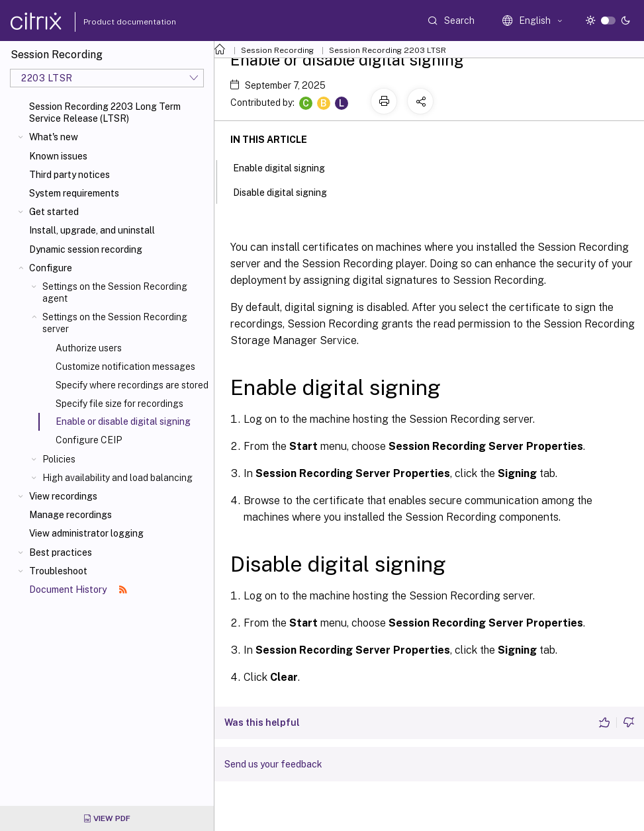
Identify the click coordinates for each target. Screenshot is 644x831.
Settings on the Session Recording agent (115, 292)
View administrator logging (86, 533)
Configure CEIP (89, 440)
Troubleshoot (58, 571)
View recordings (63, 496)
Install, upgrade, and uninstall (92, 230)
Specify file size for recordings (119, 404)
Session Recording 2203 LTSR (388, 50)
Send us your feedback (273, 764)
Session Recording (277, 50)
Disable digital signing (287, 191)
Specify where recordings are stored (132, 385)
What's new (54, 137)
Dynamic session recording (86, 249)
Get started (54, 212)
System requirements (74, 193)
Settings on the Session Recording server (115, 323)
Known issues (58, 156)
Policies (59, 459)
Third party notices (69, 175)
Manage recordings (70, 515)
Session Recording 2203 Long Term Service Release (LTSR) (105, 112)
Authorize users (89, 348)
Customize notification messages (125, 367)
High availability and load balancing (117, 478)
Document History (78, 590)
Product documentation (113, 22)
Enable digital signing (286, 167)
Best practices (61, 552)
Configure (51, 268)
